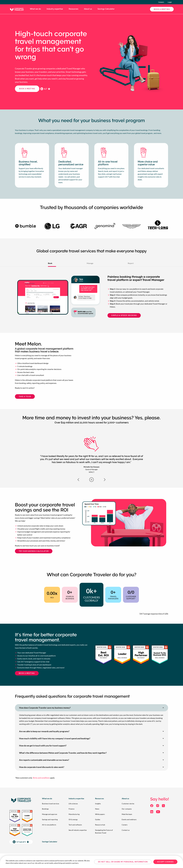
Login (170, 2)
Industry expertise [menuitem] (55, 9)
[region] (91, 862)
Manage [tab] (90, 263)
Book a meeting (27, 89)
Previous (78, 480)
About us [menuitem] (88, 9)
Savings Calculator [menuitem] (106, 9)
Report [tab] (131, 263)
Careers (161, 2)
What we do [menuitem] (35, 9)
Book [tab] (50, 263)
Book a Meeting (162, 9)
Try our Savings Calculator (34, 551)
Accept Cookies (165, 862)
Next (105, 480)
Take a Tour (25, 397)
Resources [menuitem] (74, 9)
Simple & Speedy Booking (124, 315)
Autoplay (91, 480)
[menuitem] (52, 804)
